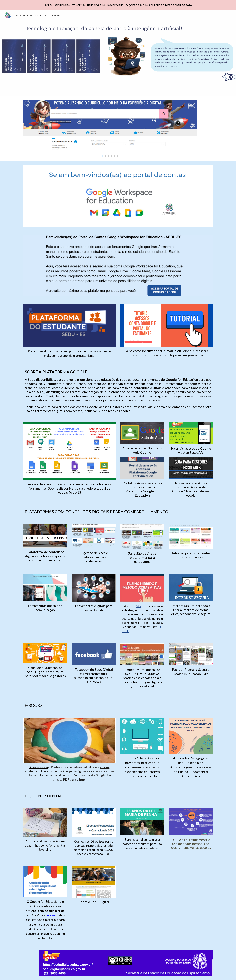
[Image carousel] (110, 128)
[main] (69, 353)
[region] (118, 5)
